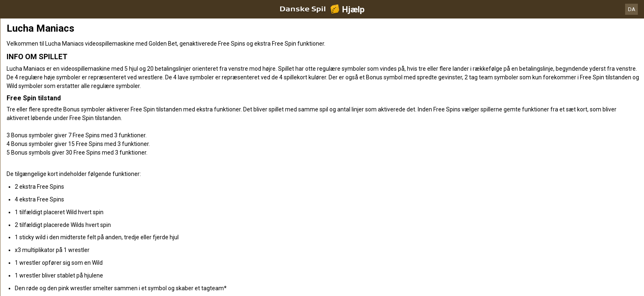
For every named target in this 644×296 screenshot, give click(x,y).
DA (632, 9)
